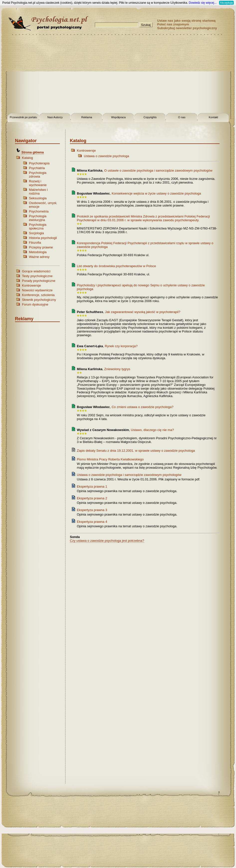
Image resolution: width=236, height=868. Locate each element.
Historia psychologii (43, 238)
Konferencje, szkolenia (38, 295)
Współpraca (118, 117)
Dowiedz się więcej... (203, 3)
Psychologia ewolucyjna (38, 218)
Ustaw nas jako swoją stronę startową (186, 21)
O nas (182, 117)
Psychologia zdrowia (38, 175)
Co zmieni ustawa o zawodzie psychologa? (142, 407)
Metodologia (38, 252)
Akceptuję (226, 3)
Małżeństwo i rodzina (38, 192)
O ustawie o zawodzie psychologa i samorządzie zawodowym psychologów (158, 170)
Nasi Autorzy (55, 117)
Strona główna (33, 152)
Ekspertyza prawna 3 (92, 510)
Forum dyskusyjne (35, 304)
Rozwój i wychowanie (38, 183)
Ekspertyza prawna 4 (92, 522)
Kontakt (213, 117)
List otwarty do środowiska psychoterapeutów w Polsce (116, 266)
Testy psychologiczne (37, 276)
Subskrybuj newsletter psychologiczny (187, 28)
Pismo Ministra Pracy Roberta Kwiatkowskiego (110, 459)
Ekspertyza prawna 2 (92, 498)
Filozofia (35, 243)
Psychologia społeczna (38, 226)
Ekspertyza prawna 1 (92, 487)
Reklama (87, 117)
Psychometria (39, 211)
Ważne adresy (39, 257)
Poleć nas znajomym (173, 24)
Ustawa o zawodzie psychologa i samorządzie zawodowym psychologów (129, 475)
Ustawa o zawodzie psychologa (106, 156)
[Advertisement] (118, 75)
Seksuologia (38, 198)
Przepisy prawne (41, 247)
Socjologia (36, 233)
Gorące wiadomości (36, 271)
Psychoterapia (39, 163)
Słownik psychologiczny (39, 300)
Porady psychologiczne (39, 281)
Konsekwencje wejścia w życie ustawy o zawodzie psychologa (156, 193)
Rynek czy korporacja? (121, 346)
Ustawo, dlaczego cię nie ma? (153, 430)
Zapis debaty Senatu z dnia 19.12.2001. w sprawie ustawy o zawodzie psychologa (136, 451)
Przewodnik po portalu (23, 117)
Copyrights (150, 117)
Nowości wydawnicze (37, 290)
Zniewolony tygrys (117, 369)
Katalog (27, 158)
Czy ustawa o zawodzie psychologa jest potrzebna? (107, 541)
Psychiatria (37, 168)
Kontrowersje (31, 285)
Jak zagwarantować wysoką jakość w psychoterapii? (143, 312)
